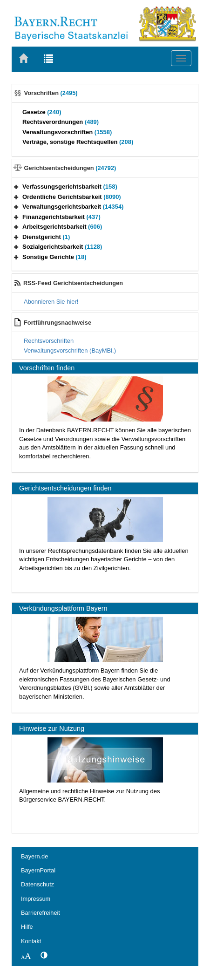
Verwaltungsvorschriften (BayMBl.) (70, 350)
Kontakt (31, 941)
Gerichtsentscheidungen (70, 168)
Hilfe (27, 927)
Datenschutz (37, 884)
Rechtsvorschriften (49, 341)
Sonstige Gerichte (54, 257)
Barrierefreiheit (41, 913)
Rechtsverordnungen (61, 122)
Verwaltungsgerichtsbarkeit (73, 207)
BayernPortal (38, 870)
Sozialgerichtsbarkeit (62, 247)
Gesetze (42, 112)
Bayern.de (34, 856)
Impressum (36, 899)
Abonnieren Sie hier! (51, 302)
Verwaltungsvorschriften (67, 132)
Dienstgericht (46, 237)
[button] (16, 187)
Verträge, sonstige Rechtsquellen (78, 142)
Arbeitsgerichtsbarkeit (62, 227)
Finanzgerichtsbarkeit (61, 217)
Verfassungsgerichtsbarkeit (70, 187)
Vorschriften (51, 93)
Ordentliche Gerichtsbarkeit (72, 197)
